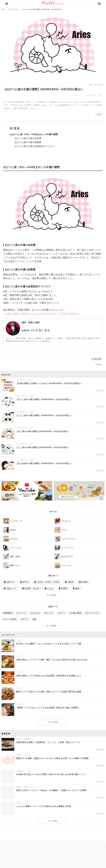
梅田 (77, 589)
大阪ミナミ (11, 589)
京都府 (84, 582)
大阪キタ (10, 582)
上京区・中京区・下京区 (48, 582)
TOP (3, 9)
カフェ (62, 613)
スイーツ (22, 613)
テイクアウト (93, 613)
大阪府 (70, 582)
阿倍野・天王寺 (32, 589)
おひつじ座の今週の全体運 (28, 138)
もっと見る (51, 595)
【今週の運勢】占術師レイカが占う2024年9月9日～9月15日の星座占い (41, 314)
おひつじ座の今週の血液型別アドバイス (34, 146)
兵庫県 (64, 589)
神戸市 (26, 582)
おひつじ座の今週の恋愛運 (28, 142)
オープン (50, 613)
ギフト (25, 619)
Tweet (99, 115)
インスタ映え (11, 619)
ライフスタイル (13, 9)
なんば (50, 589)
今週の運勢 (97, 359)
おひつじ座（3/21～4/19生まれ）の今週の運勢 (35, 134)
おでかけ (36, 613)
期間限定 (9, 613)
